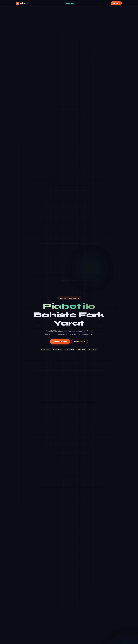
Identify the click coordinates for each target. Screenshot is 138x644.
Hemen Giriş (116, 3)
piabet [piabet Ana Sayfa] (23, 3)
